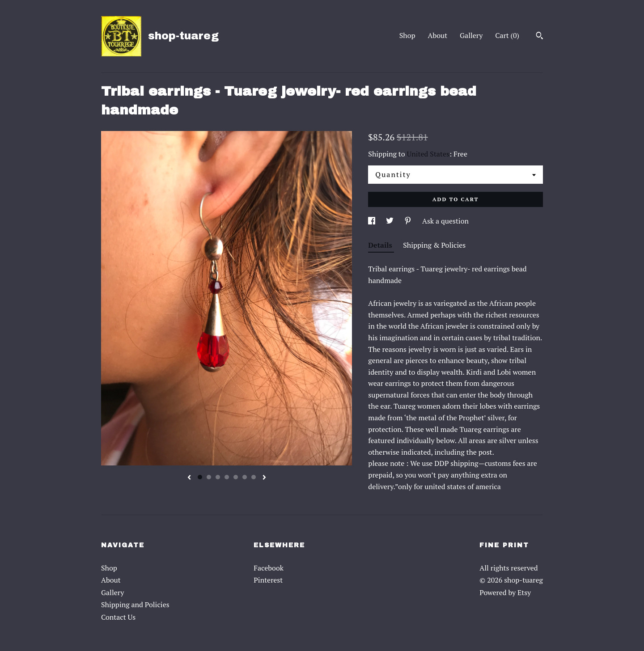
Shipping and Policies (135, 604)
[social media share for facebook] (373, 221)
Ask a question (445, 221)
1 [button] (200, 477)
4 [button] (227, 477)
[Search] (540, 37)
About (438, 35)
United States (428, 154)
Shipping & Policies (434, 245)
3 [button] (218, 477)
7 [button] (254, 477)
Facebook (269, 568)
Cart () (507, 35)
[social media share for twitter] (391, 221)
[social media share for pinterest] (409, 221)
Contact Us (118, 617)
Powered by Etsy (505, 592)
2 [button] (209, 477)
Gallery (471, 35)
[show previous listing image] (189, 478)
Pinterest (268, 580)
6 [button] (245, 477)
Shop (407, 35)
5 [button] (236, 477)
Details (381, 245)
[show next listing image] (264, 478)
